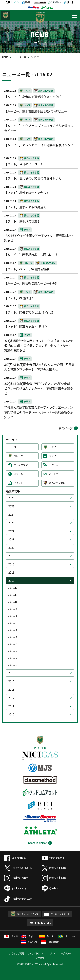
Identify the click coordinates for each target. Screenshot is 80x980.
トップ (53, 447)
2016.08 (13, 616)
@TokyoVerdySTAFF (19, 868)
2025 (11, 506)
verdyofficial (15, 858)
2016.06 (13, 630)
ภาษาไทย (29, 942)
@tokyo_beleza (54, 868)
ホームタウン (21, 465)
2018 (11, 564)
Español (47, 936)
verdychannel (53, 858)
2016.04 (13, 644)
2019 (11, 556)
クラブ (53, 456)
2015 (11, 673)
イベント (18, 483)
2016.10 (13, 602)
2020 (11, 548)
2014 (11, 681)
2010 (11, 714)
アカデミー (55, 465)
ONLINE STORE (43, 923)
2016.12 (13, 588)
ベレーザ (18, 456)
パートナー (55, 474)
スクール (18, 474)
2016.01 (13, 665)
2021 (11, 539)
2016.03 (13, 651)
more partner (37, 843)
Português (67, 936)
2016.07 (13, 623)
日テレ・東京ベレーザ (6, 16)
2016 (11, 581)
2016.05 (13, 637)
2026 (11, 498)
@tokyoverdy (15, 888)
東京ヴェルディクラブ (28, 914)
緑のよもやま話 (57, 483)
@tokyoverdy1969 (18, 899)
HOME (5, 57)
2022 (11, 531)
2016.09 (13, 609)
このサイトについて (37, 953)
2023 (11, 523)
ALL (16, 447)
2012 (11, 698)
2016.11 (13, 595)
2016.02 (13, 658)
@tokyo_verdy (16, 878)
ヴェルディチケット (60, 914)
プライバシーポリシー (61, 953)
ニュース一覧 (20, 57)
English (29, 936)
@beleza (50, 888)
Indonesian (50, 942)
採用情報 (40, 958)
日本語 (11, 936)
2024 (11, 515)
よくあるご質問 (16, 953)
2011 (11, 706)
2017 (11, 573)
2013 (11, 690)
